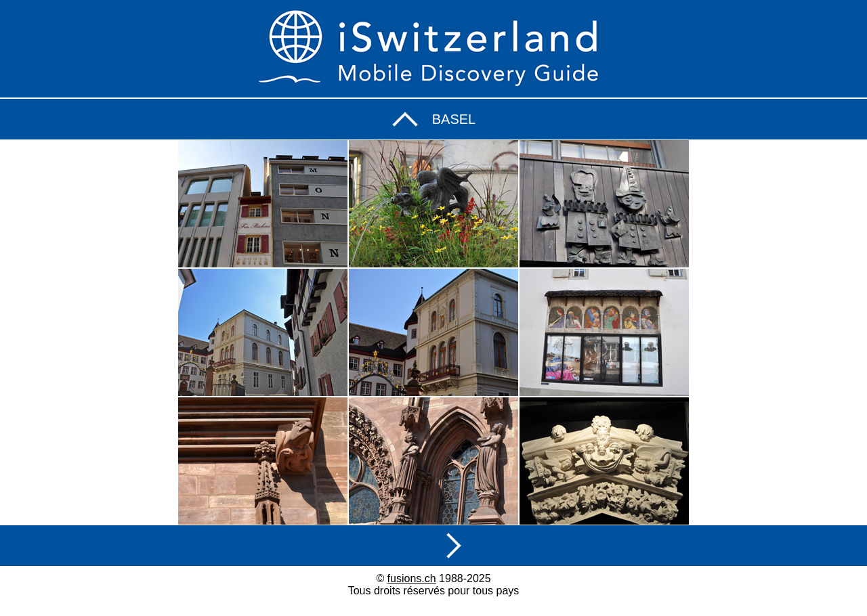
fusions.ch (412, 578)
